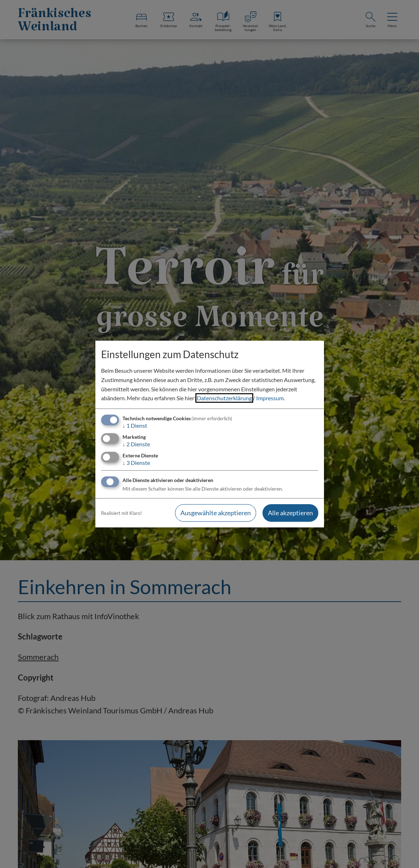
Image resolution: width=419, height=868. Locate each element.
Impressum (270, 398)
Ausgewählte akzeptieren (216, 513)
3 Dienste (136, 463)
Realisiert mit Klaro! (121, 513)
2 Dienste (136, 444)
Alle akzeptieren (290, 513)
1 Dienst (135, 425)
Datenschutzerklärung (224, 398)
